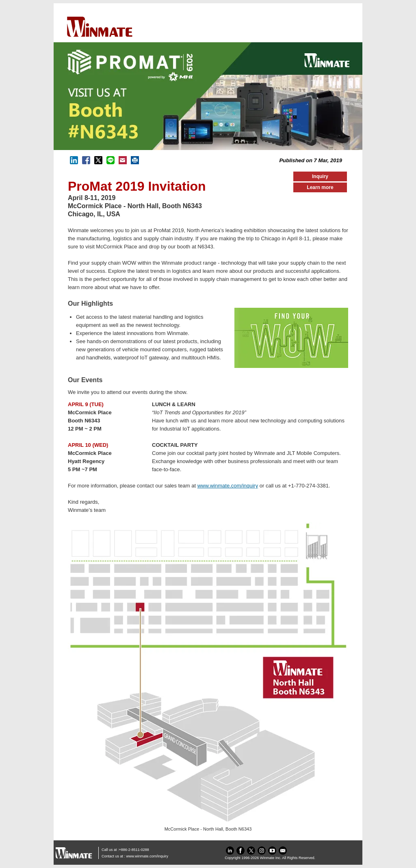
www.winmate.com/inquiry (228, 486)
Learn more (320, 187)
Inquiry (320, 176)
